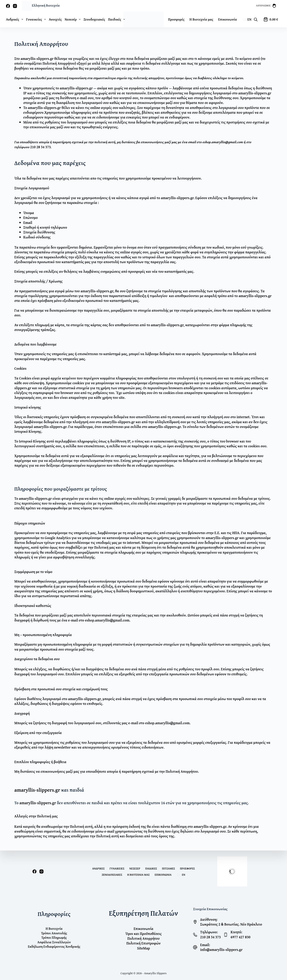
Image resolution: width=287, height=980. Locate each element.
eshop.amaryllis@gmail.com (223, 142)
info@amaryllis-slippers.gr (221, 950)
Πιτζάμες (169, 868)
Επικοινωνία (228, 19)
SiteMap (143, 948)
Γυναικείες (37, 19)
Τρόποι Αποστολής (54, 933)
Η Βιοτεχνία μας (201, 19)
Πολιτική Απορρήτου (143, 938)
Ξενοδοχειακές (94, 19)
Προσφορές (176, 19)
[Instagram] (15, 6)
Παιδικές (117, 19)
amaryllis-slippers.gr (37, 59)
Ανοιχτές (55, 19)
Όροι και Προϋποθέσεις (143, 934)
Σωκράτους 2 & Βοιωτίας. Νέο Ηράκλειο (231, 924)
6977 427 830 (240, 937)
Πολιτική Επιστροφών (143, 943)
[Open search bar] (256, 19)
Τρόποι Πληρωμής (54, 938)
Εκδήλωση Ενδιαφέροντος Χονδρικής (54, 946)
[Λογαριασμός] (266, 6)
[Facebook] (8, 6)
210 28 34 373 (40, 147)
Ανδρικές (15, 19)
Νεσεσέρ (73, 19)
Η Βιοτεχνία (54, 929)
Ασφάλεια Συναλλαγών (54, 942)
